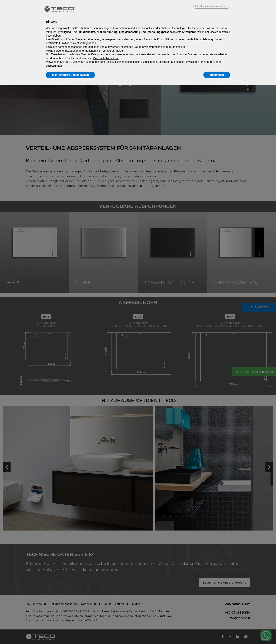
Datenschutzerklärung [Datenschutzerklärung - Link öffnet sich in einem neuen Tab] (106, 58)
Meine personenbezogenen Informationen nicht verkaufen (80, 51)
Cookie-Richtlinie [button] (220, 32)
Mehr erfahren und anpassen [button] (70, 75)
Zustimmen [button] (217, 75)
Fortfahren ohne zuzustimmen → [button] (212, 6)
